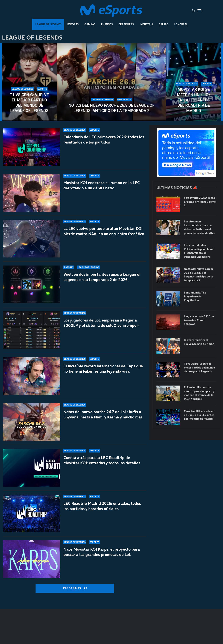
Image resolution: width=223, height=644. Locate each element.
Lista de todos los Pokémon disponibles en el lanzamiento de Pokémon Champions (199, 251)
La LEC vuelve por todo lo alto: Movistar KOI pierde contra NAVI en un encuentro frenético (104, 231)
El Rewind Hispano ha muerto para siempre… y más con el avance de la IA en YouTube (199, 393)
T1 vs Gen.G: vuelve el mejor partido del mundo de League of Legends (29, 103)
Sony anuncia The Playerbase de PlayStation (195, 296)
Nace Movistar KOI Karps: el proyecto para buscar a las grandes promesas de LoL (102, 552)
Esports (73, 24)
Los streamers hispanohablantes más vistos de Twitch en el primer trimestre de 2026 (199, 227)
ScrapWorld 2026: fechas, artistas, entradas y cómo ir (200, 202)
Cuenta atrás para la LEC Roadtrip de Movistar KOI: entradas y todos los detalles (102, 460)
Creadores (126, 24)
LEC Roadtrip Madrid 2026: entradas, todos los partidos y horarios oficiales (102, 506)
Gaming (90, 24)
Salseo (164, 24)
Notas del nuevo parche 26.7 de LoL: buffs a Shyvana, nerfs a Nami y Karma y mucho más (103, 414)
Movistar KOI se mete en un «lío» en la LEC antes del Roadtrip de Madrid (194, 100)
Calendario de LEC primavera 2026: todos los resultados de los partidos (104, 140)
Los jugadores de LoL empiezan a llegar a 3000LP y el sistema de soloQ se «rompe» (101, 323)
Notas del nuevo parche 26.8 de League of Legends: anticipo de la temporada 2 (111, 108)
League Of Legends (48, 24)
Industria (146, 24)
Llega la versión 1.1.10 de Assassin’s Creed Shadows (199, 320)
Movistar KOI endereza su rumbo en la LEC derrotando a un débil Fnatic (102, 185)
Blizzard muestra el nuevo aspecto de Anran (199, 342)
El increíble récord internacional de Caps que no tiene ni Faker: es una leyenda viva (103, 369)
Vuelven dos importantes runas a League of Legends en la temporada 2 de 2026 (102, 277)
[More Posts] (75, 588)
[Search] (194, 11)
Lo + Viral (181, 24)
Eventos (107, 24)
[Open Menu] (199, 11)
